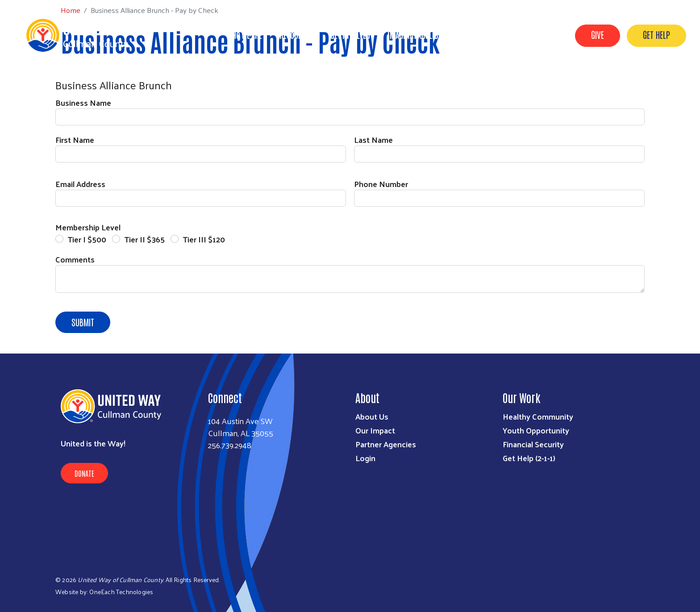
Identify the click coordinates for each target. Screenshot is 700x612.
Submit (83, 322)
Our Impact (375, 430)
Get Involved (350, 35)
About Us (372, 416)
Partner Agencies (386, 444)
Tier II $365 (144, 239)
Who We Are (244, 35)
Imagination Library (421, 35)
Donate (84, 473)
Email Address (80, 184)
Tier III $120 (204, 239)
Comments (75, 259)
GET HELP (656, 34)
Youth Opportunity (536, 430)
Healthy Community (538, 416)
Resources (296, 35)
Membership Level (88, 227)
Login (365, 458)
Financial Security (533, 444)
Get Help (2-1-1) (529, 458)
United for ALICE (529, 35)
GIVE (598, 34)
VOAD (479, 35)
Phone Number (381, 184)
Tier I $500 (87, 239)
